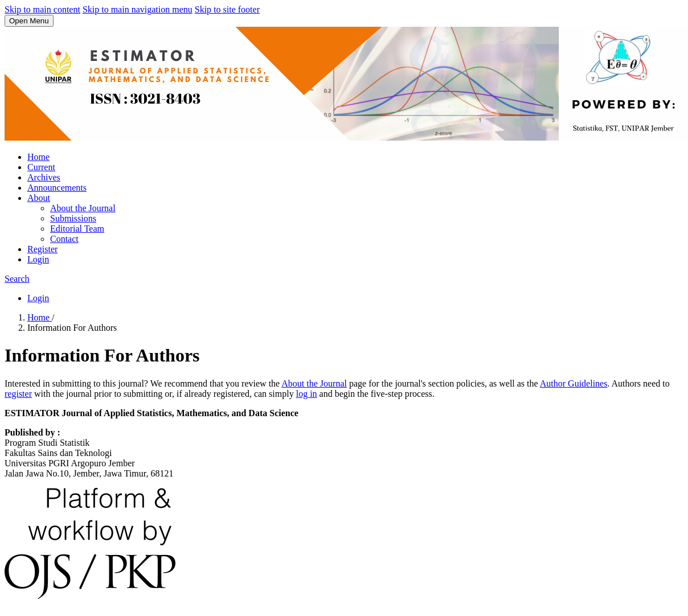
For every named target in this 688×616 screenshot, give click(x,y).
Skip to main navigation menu (138, 9)
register (18, 394)
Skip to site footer (227, 9)
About (39, 198)
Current (41, 167)
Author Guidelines (574, 383)
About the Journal (83, 208)
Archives (44, 177)
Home (38, 157)
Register (42, 249)
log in (307, 394)
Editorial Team (77, 229)
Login (38, 259)
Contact (64, 239)
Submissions (73, 218)
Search (17, 279)
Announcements (57, 188)
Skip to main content (42, 9)
